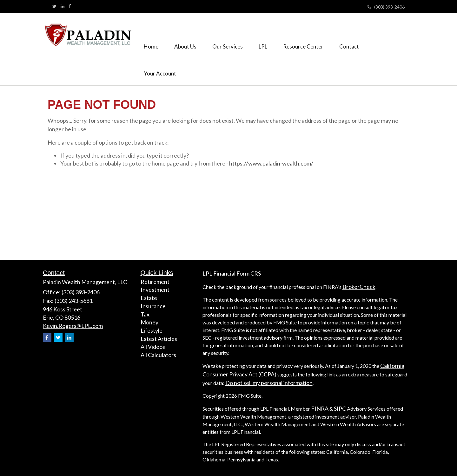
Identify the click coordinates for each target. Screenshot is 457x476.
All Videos (153, 347)
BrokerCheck (359, 287)
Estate (149, 298)
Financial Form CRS (237, 273)
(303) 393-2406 (386, 7)
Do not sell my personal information (269, 383)
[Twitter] (54, 6)
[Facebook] (70, 6)
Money (149, 322)
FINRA (320, 408)
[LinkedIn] (63, 6)
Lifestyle (152, 330)
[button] (185, 35)
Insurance (153, 306)
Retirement (155, 282)
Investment (155, 290)
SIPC (340, 408)
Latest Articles (159, 339)
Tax (145, 314)
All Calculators (158, 355)
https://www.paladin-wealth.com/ (271, 163)
